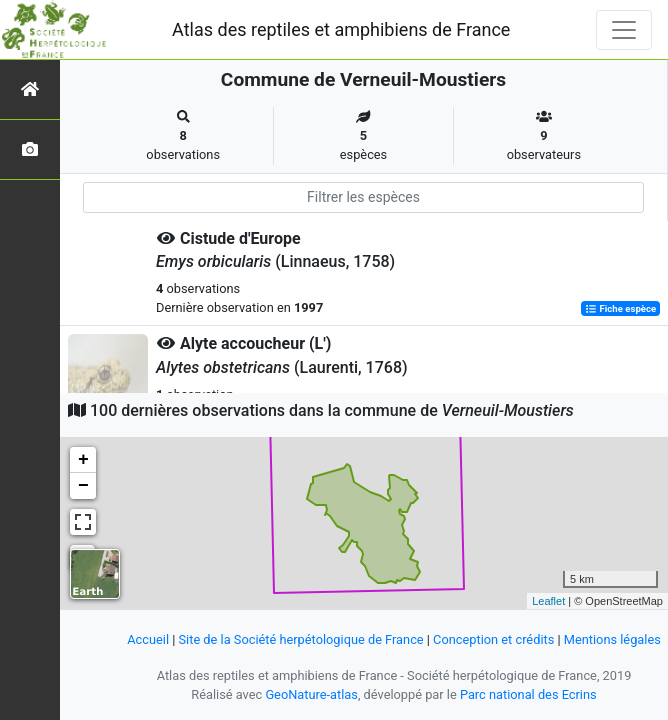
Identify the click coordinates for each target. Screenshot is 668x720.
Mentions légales (612, 639)
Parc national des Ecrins (528, 694)
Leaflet (548, 601)
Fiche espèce (620, 308)
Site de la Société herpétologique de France (301, 639)
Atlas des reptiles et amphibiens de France (341, 29)
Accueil (148, 639)
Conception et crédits (493, 639)
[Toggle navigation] (624, 30)
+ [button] (83, 460)
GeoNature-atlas (311, 694)
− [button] (83, 486)
